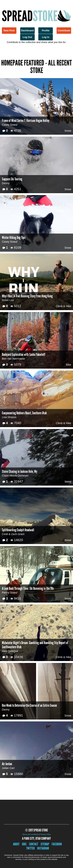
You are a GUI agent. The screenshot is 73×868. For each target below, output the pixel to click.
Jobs (24, 844)
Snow (68, 131)
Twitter (30, 848)
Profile (46, 30)
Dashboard (27, 30)
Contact (34, 844)
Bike (69, 365)
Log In (46, 37)
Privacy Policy (45, 834)
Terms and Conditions (30, 834)
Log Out (27, 37)
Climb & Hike (63, 306)
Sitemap (45, 844)
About (16, 844)
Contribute (64, 30)
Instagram (43, 848)
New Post (9, 30)
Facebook (57, 844)
